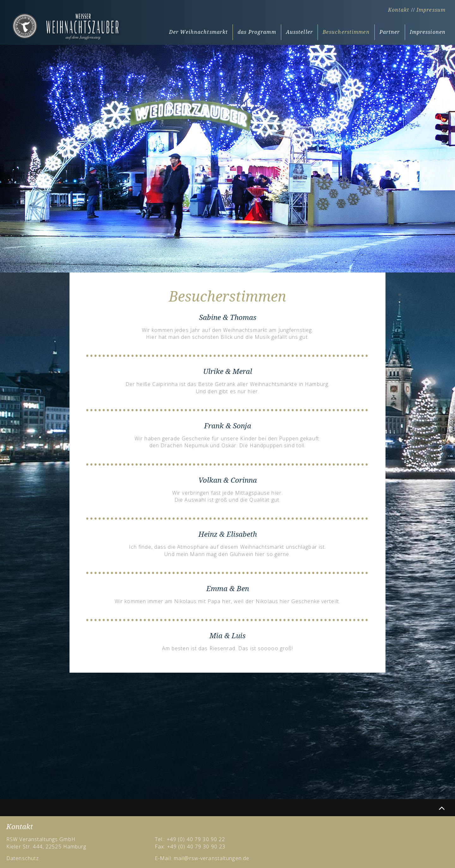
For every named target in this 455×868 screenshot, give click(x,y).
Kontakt (399, 10)
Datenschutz (23, 858)
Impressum (431, 10)
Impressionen (428, 32)
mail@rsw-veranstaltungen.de (212, 858)
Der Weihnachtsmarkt (198, 32)
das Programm (257, 32)
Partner (390, 32)
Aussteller (299, 32)
